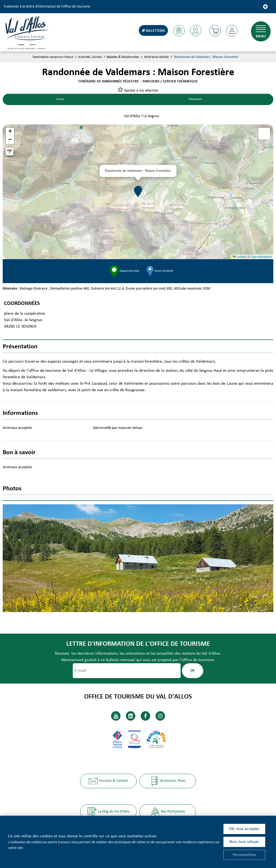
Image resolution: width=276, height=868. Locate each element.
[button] (214, 31)
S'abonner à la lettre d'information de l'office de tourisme (47, 7)
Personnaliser (244, 855)
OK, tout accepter (244, 829)
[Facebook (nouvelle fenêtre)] (145, 716)
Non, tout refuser (244, 842)
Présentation (195, 100)
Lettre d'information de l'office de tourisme (138, 645)
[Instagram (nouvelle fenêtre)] (160, 716)
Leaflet (239, 257)
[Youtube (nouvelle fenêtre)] (116, 716)
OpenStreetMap (261, 257)
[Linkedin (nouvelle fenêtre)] (131, 716)
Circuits (60, 100)
